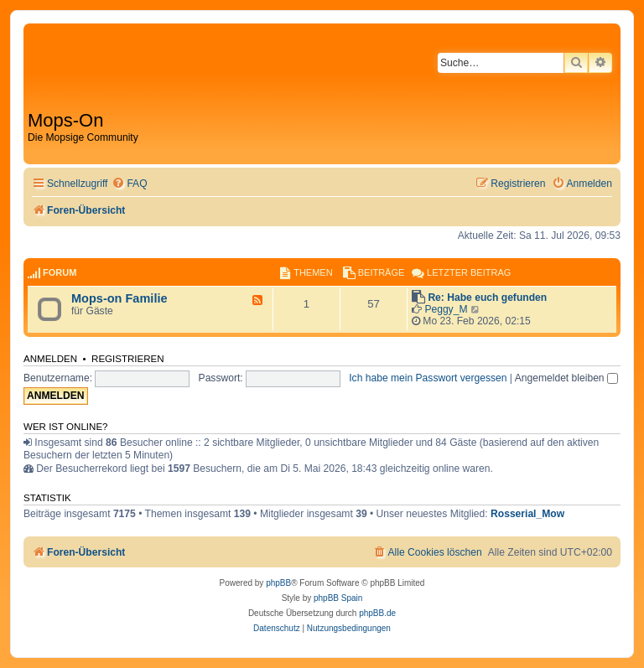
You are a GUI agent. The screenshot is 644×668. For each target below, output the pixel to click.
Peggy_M (446, 309)
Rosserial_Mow (527, 514)
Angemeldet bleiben (566, 378)
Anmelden (50, 359)
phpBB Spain (338, 598)
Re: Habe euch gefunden (487, 298)
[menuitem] (129, 184)
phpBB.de (377, 613)
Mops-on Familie (119, 298)
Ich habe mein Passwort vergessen (428, 378)
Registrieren (128, 359)
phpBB (278, 583)
